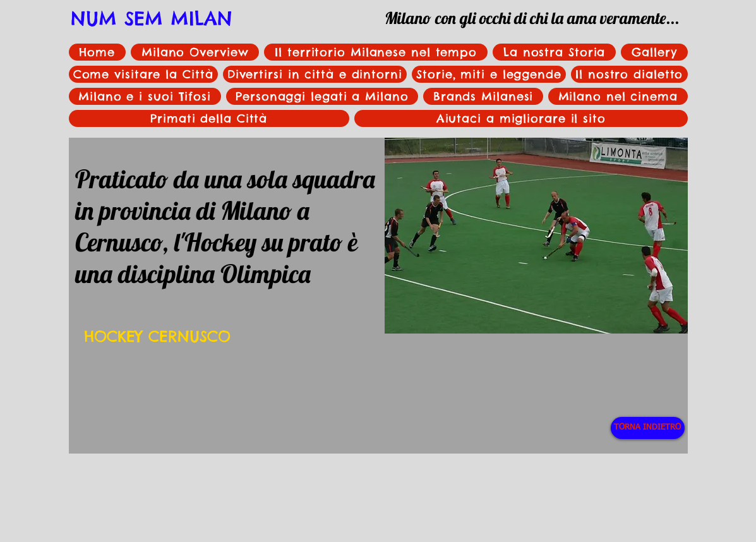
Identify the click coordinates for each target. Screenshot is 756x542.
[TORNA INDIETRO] (648, 428)
